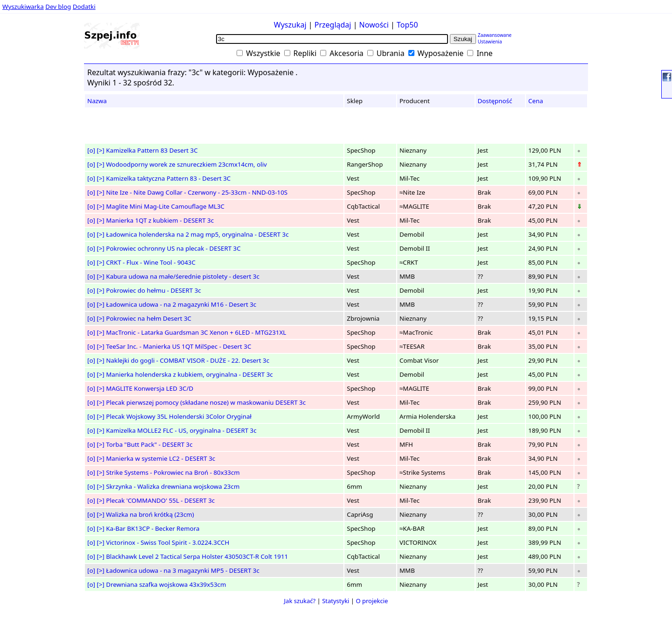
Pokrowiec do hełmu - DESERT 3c (153, 290)
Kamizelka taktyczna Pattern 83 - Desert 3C (168, 178)
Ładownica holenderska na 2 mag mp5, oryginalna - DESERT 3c (197, 234)
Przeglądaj (333, 25)
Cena (536, 101)
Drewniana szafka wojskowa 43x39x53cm (166, 584)
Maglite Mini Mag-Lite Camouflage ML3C (165, 206)
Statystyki (336, 601)
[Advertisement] (35, 182)
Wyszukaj (290, 25)
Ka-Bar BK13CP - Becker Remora (153, 528)
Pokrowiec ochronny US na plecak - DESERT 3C (173, 248)
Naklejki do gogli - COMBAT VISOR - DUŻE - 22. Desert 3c (188, 360)
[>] (100, 150)
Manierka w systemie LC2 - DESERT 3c (161, 458)
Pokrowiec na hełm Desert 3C (149, 318)
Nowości (374, 25)
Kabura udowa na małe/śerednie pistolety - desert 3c (183, 276)
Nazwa (97, 101)
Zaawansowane (495, 35)
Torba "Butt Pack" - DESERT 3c (149, 444)
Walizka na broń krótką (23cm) (150, 514)
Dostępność (495, 101)
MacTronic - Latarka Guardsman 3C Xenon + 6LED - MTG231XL (196, 332)
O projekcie (372, 601)
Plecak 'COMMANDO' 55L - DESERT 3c (160, 500)
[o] (91, 150)
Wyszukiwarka (23, 7)
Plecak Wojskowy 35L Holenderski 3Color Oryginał (179, 416)
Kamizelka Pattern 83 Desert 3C (152, 150)
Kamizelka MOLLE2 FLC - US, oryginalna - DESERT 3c (181, 430)
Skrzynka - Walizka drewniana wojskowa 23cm (173, 486)
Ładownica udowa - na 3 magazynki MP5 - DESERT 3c (183, 570)
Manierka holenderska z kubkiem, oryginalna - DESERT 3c (189, 374)
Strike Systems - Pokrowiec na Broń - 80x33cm (173, 472)
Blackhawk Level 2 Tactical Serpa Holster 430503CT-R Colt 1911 (197, 556)
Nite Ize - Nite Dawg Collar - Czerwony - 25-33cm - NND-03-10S (197, 192)
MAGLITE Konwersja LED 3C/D (150, 388)
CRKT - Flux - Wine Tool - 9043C (151, 262)
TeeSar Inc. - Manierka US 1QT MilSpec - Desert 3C (178, 346)
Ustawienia (490, 42)
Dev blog (58, 7)
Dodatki (84, 7)
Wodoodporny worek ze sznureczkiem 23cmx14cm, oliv (186, 164)
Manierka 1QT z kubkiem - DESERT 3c (160, 220)
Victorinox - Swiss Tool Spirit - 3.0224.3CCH (168, 542)
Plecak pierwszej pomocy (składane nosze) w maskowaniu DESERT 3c (206, 402)
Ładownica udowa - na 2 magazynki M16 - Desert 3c (181, 304)
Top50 (407, 25)
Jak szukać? (300, 601)
